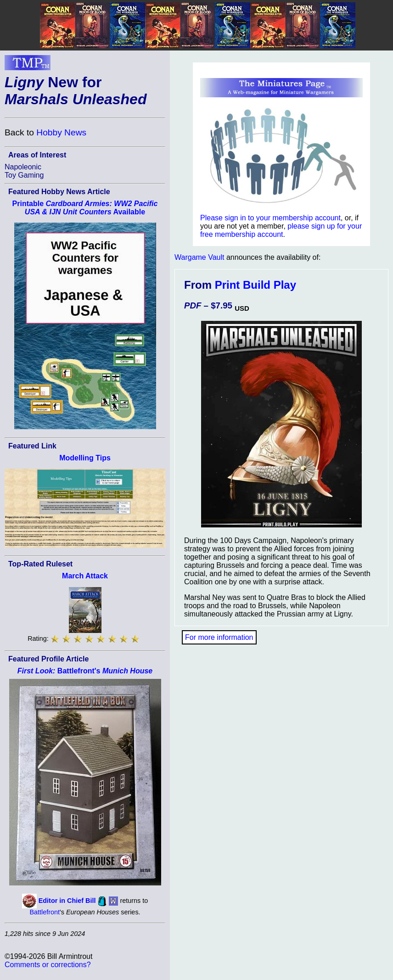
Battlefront (45, 912)
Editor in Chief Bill (67, 901)
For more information (219, 637)
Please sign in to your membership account (270, 218)
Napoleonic (23, 167)
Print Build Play (255, 285)
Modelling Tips (85, 458)
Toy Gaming (24, 175)
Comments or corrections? (48, 965)
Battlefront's (85, 671)
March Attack (85, 576)
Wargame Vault (199, 257)
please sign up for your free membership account (281, 230)
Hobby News (61, 132)
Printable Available (85, 208)
